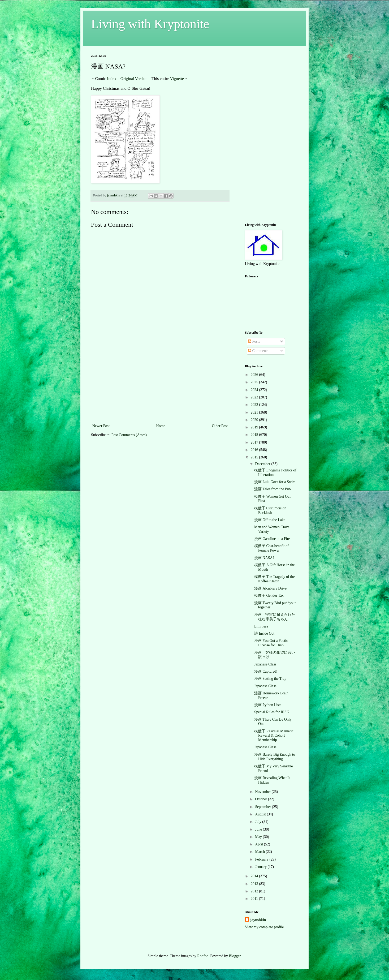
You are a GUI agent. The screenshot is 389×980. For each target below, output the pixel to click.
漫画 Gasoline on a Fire (272, 539)
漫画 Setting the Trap (270, 679)
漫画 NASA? (264, 558)
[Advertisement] (160, 383)
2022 (255, 405)
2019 (255, 427)
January (261, 867)
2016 (255, 450)
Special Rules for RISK (272, 712)
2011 (255, 899)
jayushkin (258, 920)
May (259, 837)
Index (112, 78)
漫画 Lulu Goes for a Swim (275, 482)
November (263, 792)
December (263, 464)
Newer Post (101, 426)
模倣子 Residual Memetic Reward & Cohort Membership (274, 736)
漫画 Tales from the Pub (272, 489)
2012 (255, 891)
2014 (255, 876)
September (263, 807)
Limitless (261, 626)
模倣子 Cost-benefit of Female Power (271, 548)
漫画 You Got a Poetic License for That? (271, 643)
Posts (254, 341)
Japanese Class (265, 664)
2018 (255, 435)
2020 (255, 420)
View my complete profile (264, 927)
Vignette (177, 78)
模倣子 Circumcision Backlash (270, 510)
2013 (255, 884)
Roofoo (203, 956)
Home (161, 426)
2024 (255, 390)
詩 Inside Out (264, 633)
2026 (255, 375)
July (259, 822)
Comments (258, 351)
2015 (255, 457)
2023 (255, 397)
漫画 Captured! (266, 671)
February (262, 859)
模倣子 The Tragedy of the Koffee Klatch (274, 579)
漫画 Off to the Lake (270, 520)
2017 (255, 442)
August (261, 814)
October (262, 799)
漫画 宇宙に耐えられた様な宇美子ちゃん (275, 617)
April (259, 844)
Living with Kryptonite (150, 24)
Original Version (134, 78)
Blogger (235, 956)
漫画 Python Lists (268, 705)
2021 (255, 412)
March (260, 852)
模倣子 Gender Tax (269, 596)
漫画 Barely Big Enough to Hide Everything (275, 757)
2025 (255, 382)
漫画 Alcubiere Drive (270, 588)
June (259, 829)
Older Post (220, 426)
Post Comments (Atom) (129, 435)
